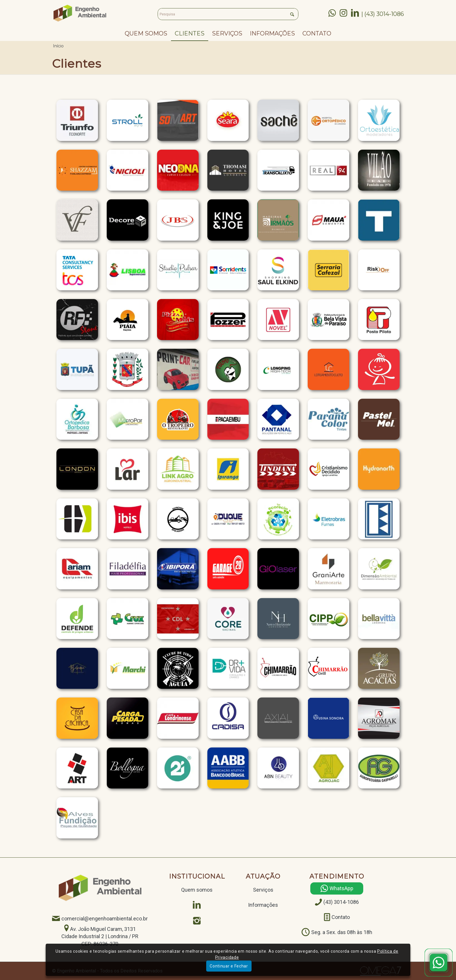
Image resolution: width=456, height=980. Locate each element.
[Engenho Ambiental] (80, 13)
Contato (341, 917)
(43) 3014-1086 (341, 902)
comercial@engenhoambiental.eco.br (105, 919)
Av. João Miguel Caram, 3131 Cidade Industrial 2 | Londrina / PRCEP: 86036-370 (100, 936)
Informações (263, 905)
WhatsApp (341, 889)
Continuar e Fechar (229, 966)
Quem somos (197, 890)
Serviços (263, 890)
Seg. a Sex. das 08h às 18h (342, 932)
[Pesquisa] (228, 14)
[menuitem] (146, 33)
